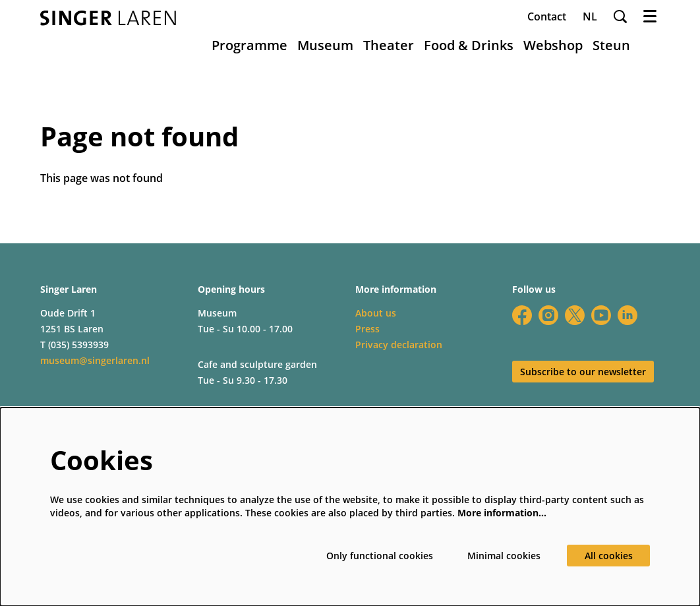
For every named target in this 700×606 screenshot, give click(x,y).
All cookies (609, 556)
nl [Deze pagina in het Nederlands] (590, 16)
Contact (547, 16)
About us (376, 313)
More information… (502, 513)
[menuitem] (249, 45)
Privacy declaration (399, 345)
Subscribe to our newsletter (583, 372)
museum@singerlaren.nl (95, 360)
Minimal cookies (504, 556)
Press (367, 329)
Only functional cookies (380, 556)
